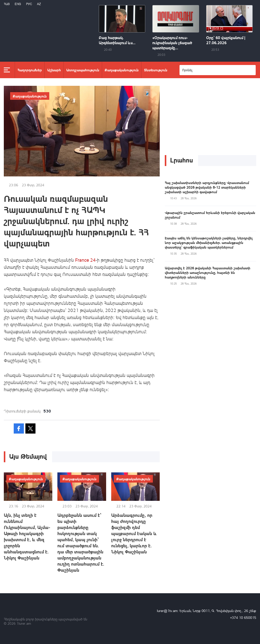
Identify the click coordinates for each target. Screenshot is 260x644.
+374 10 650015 (243, 617)
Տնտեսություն (156, 70)
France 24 (85, 260)
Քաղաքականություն (122, 70)
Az (39, 4)
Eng (18, 4)
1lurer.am (24, 623)
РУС (29, 4)
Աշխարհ (54, 70)
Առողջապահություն (83, 70)
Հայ (7, 4)
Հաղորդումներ (30, 70)
